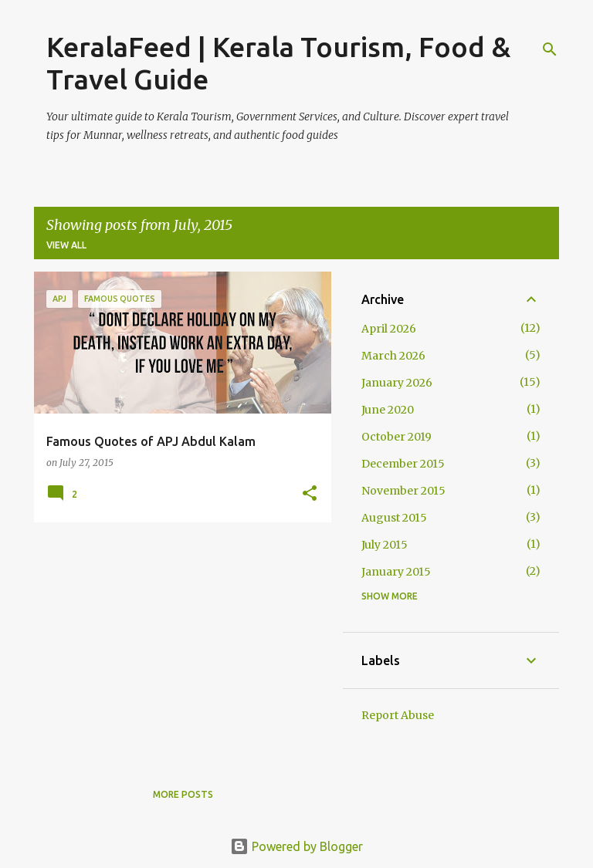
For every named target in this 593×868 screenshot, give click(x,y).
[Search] (550, 49)
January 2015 (396, 572)
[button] (310, 494)
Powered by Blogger (296, 846)
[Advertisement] (177, 642)
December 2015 (403, 464)
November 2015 (403, 491)
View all (66, 245)
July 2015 (385, 545)
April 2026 (389, 329)
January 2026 (397, 383)
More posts (183, 794)
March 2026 (393, 356)
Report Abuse (398, 715)
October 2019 (396, 437)
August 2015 (394, 518)
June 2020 (388, 410)
